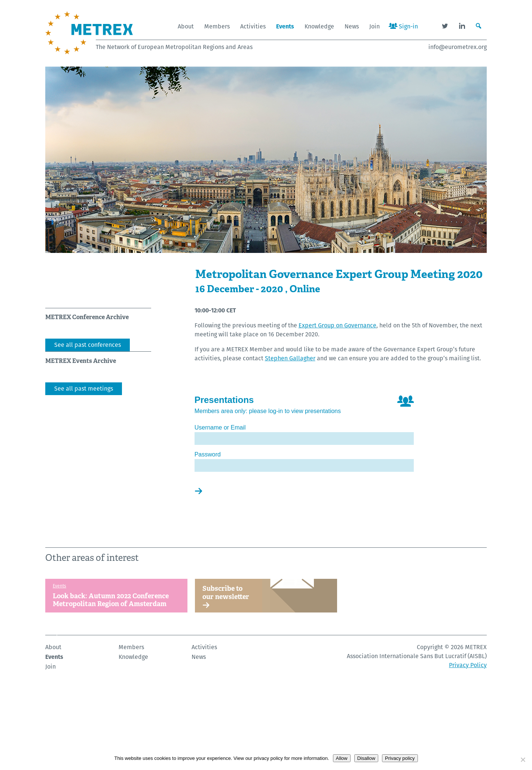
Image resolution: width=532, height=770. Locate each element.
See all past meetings (84, 389)
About (186, 26)
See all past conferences (88, 345)
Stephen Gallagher (290, 358)
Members (217, 26)
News (352, 26)
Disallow (366, 758)
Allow (342, 758)
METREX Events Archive (81, 361)
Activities (253, 26)
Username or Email (220, 427)
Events (285, 26)
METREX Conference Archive (87, 317)
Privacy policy (400, 758)
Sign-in (403, 26)
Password (208, 454)
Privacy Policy (468, 741)
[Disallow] (523, 760)
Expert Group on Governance (337, 325)
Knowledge (319, 26)
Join (374, 26)
